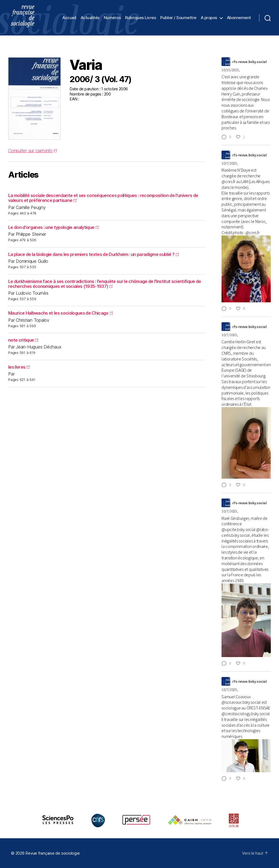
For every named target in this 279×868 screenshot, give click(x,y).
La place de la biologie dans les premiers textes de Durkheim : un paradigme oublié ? (93, 254)
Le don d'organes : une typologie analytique (53, 227)
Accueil (69, 18)
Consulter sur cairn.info (33, 151)
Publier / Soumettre (178, 18)
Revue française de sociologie (52, 853)
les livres (19, 367)
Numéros (112, 18)
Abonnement (239, 18)
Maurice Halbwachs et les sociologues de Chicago (60, 313)
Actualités (90, 18)
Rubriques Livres (140, 18)
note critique (23, 340)
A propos (209, 18)
